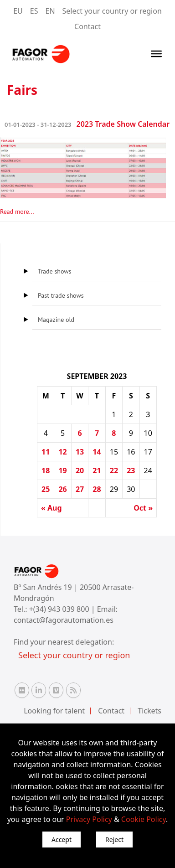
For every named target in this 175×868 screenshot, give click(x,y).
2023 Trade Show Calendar (87, 124)
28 (97, 489)
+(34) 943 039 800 (60, 609)
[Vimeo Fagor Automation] (56, 690)
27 (80, 489)
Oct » (143, 508)
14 (97, 452)
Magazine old (56, 320)
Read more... (17, 212)
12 (62, 452)
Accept (62, 840)
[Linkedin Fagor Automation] (39, 690)
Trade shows (54, 271)
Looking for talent (54, 711)
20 (80, 470)
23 (131, 470)
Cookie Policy (144, 819)
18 (46, 470)
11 (46, 452)
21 (97, 470)
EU (18, 11)
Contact (87, 26)
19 (62, 470)
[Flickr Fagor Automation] (22, 690)
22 (114, 470)
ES (34, 11)
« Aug (51, 508)
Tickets (149, 711)
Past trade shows (61, 295)
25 (46, 489)
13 (80, 452)
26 (62, 489)
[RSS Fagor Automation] (73, 690)
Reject (114, 840)
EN (50, 11)
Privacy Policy (89, 819)
